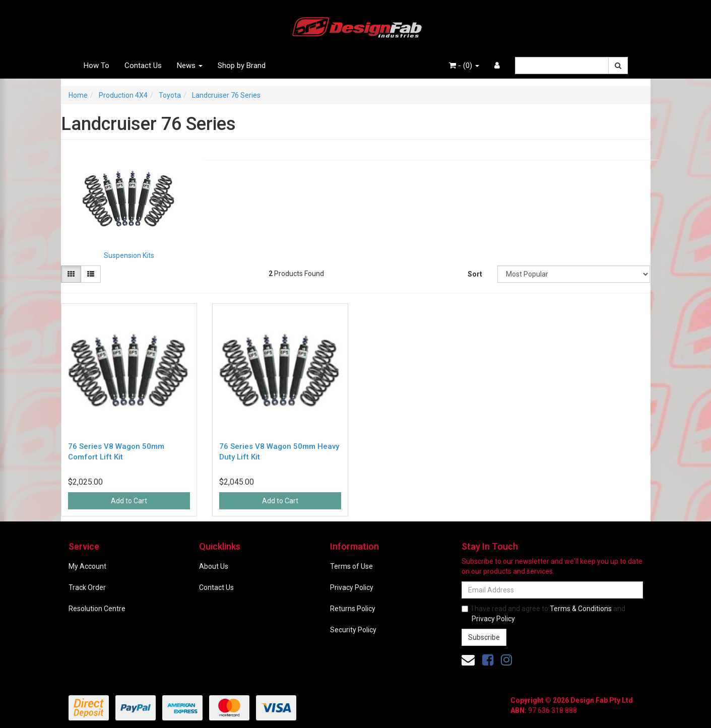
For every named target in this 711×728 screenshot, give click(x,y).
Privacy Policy (352, 587)
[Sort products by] (574, 274)
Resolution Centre (97, 609)
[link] (488, 660)
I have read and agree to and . (543, 614)
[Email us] (468, 660)
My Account (87, 566)
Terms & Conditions (581, 609)
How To (96, 65)
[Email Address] (552, 590)
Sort (475, 274)
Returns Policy (353, 609)
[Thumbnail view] (71, 274)
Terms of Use (351, 566)
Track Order (87, 587)
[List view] (91, 274)
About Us (214, 566)
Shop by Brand (242, 65)
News (190, 65)
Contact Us (143, 65)
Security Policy (353, 630)
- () (464, 65)
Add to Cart (129, 501)
